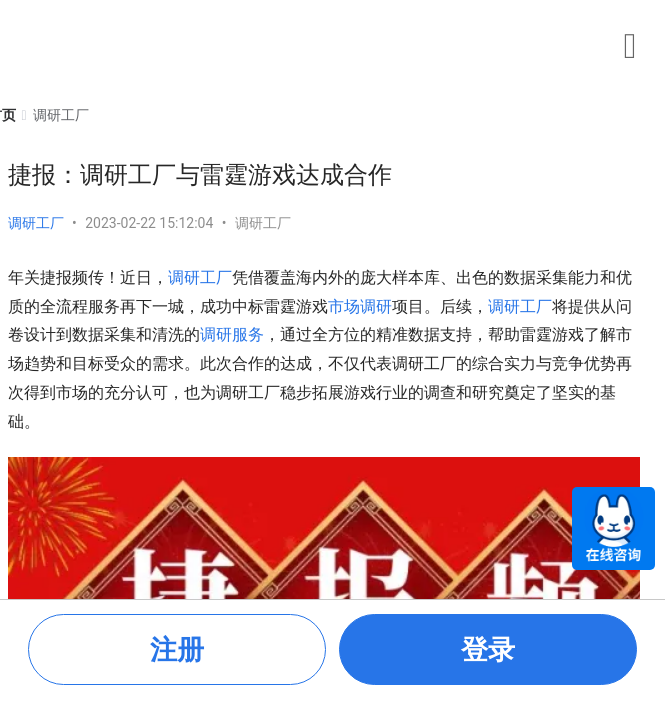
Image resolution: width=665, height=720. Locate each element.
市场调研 (360, 306)
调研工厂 (36, 223)
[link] (61, 115)
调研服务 (232, 334)
